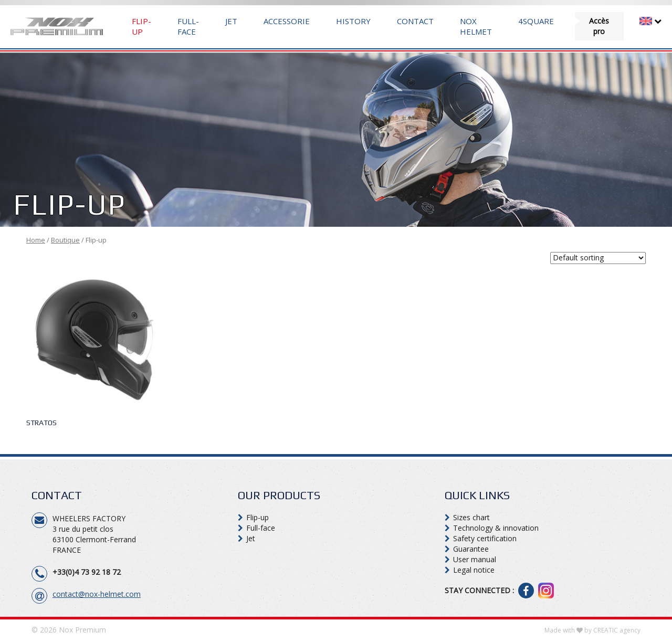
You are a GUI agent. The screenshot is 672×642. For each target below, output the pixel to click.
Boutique (65, 240)
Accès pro (599, 26)
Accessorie (287, 21)
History (353, 21)
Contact (415, 21)
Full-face (188, 26)
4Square (536, 21)
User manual (475, 559)
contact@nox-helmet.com (97, 594)
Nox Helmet (476, 26)
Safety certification (485, 538)
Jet (231, 21)
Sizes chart (471, 517)
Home (36, 240)
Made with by (592, 630)
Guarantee (471, 549)
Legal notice (474, 570)
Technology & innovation (496, 528)
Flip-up (141, 26)
